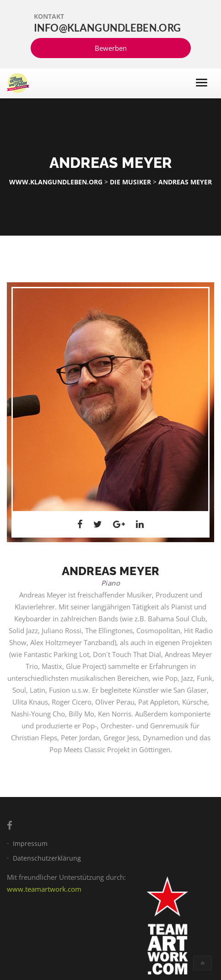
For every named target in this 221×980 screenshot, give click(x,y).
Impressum (30, 843)
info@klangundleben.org (108, 28)
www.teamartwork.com (44, 889)
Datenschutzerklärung (47, 858)
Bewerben (111, 48)
